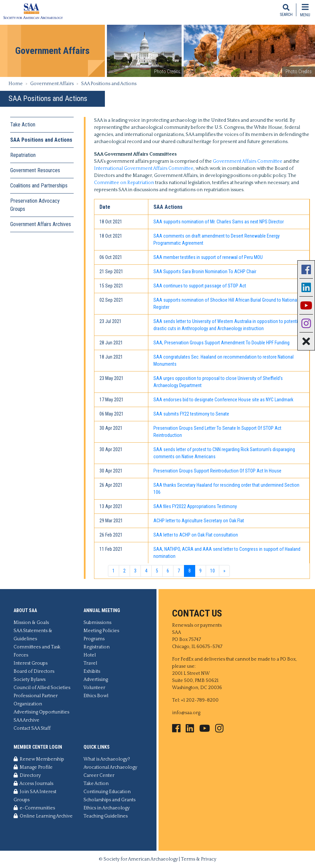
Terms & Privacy (199, 859)
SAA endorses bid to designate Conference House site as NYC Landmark (223, 400)
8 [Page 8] (190, 571)
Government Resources (35, 170)
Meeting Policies (101, 631)
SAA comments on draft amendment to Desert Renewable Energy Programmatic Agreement (217, 239)
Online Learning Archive (43, 816)
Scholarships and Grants (109, 800)
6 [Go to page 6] (168, 571)
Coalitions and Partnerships (39, 186)
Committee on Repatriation (124, 183)
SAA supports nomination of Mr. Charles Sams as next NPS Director (219, 222)
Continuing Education (107, 792)
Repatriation (23, 155)
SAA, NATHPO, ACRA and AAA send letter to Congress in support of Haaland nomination (227, 553)
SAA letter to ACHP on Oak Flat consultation (196, 535)
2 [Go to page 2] (124, 571)
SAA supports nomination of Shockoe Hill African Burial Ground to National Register (226, 304)
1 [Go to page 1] (114, 571)
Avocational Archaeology (110, 767)
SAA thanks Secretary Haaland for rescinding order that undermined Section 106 (226, 489)
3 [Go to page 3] (135, 571)
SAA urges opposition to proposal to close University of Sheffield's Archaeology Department (218, 382)
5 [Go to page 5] (157, 571)
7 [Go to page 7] (179, 571)
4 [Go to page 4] (146, 571)
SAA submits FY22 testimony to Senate (191, 414)
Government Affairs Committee (248, 161)
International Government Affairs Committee (144, 168)
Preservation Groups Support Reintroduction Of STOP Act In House (217, 471)
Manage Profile (33, 767)
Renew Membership (39, 759)
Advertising (96, 680)
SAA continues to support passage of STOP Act (200, 286)
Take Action (23, 125)
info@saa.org (186, 713)
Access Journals (33, 784)
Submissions (97, 623)
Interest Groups (31, 663)
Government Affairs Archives (41, 224)
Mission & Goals (31, 623)
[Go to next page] (224, 571)
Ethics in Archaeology (107, 808)
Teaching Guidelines (106, 816)
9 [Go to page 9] (200, 571)
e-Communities (34, 808)
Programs (94, 639)
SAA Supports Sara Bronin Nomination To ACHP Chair (205, 271)
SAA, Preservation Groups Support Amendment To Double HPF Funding (221, 343)
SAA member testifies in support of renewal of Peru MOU (208, 257)
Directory (27, 775)
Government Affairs (52, 84)
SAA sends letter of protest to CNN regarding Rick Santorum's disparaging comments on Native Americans (224, 453)
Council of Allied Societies (42, 688)
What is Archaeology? (107, 759)
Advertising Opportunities (41, 712)
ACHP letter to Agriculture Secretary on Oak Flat (199, 521)
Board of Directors (34, 671)
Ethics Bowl (96, 696)
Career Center (99, 775)
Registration (97, 647)
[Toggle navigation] (305, 10)
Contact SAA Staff (32, 728)
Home (16, 84)
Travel (90, 663)
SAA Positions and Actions (41, 140)
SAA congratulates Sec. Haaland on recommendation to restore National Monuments (224, 360)
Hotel (90, 655)
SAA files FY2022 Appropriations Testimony (195, 506)
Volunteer (94, 688)
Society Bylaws (30, 680)
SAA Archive (26, 720)
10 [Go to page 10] (212, 571)
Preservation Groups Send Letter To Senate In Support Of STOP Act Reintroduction (217, 432)
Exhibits (92, 671)
